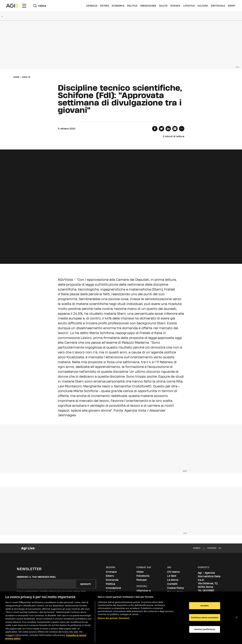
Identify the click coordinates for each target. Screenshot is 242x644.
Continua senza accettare (205, 617)
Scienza (175, 6)
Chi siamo (173, 572)
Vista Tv (26, 77)
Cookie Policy (176, 588)
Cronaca (92, 6)
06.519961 (208, 590)
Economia (118, 6)
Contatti (172, 584)
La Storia (173, 580)
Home (16, 77)
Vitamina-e (144, 591)
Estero (105, 6)
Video (140, 572)
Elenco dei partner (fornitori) (114, 618)
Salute (163, 6)
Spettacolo (218, 6)
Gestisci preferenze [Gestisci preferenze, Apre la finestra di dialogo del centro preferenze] (205, 629)
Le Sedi (172, 576)
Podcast (142, 580)
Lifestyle (189, 6)
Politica (132, 6)
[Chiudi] (237, 617)
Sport (232, 6)
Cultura (203, 6)
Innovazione (148, 6)
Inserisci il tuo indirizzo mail (36, 577)
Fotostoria (143, 576)
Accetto (205, 605)
